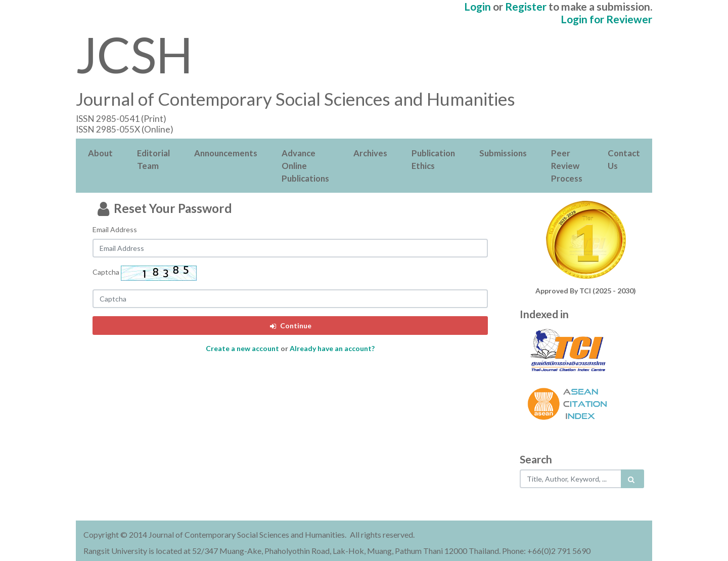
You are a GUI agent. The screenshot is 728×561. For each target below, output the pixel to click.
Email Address (115, 229)
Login (477, 6)
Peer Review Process (567, 166)
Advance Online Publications (305, 166)
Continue (290, 326)
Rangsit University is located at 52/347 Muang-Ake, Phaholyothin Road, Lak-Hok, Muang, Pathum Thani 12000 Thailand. (292, 551)
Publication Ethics (433, 159)
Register (526, 6)
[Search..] (571, 479)
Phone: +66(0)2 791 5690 (546, 551)
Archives (370, 153)
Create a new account (242, 348)
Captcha (106, 272)
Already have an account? (332, 348)
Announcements (226, 153)
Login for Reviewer (606, 19)
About (100, 153)
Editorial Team (153, 159)
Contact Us (624, 159)
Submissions (503, 153)
